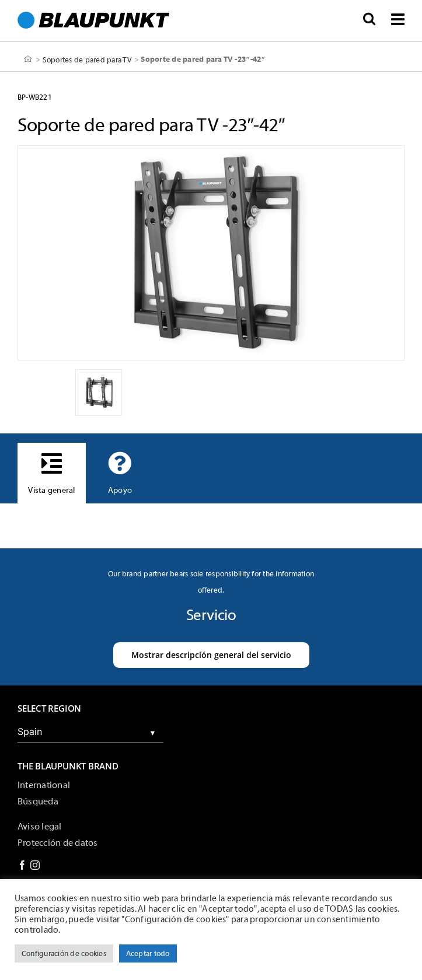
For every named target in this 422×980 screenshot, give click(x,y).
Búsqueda (38, 801)
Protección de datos (58, 843)
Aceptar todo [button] (148, 953)
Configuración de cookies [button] (64, 953)
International (44, 785)
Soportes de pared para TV (88, 59)
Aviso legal (40, 827)
